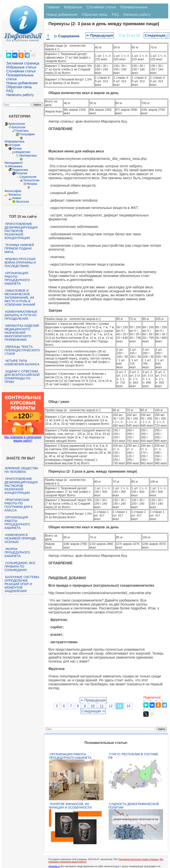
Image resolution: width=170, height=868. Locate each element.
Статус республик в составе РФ (133, 756)
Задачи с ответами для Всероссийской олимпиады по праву (22, 377)
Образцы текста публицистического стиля (22, 350)
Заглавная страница (23, 63)
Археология (17, 124)
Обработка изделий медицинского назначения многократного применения (22, 333)
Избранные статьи (21, 67)
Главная (53, 7)
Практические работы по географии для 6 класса (19, 505)
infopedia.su (54, 866)
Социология (28, 177)
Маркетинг (23, 152)
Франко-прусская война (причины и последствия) (20, 263)
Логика (17, 148)
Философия (13, 191)
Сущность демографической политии (134, 806)
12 (111, 706)
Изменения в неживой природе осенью (20, 538)
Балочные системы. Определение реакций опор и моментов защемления (22, 584)
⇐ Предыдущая (100, 35)
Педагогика (20, 170)
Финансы (15, 195)
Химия (17, 198)
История (14, 145)
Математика (28, 155)
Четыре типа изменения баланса (22, 363)
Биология (19, 127)
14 (128, 706)
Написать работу (20, 95)
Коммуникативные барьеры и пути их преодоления (21, 315)
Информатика (14, 141)
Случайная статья (21, 71)
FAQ (10, 91)
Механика (15, 166)
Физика (32, 184)
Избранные (73, 7)
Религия (22, 173)
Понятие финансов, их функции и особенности (70, 806)
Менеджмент (14, 163)
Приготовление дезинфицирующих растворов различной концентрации (21, 231)
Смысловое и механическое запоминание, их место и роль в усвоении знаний (20, 298)
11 (102, 706)
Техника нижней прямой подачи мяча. (19, 248)
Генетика (22, 131)
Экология (22, 202)
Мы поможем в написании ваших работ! (23, 439)
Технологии (31, 180)
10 (93, 706)
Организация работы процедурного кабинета (17, 278)
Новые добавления (22, 83)
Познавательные (134, 7)
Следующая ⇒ (93, 711)
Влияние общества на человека (21, 470)
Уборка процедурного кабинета (17, 552)
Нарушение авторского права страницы (139, 859)
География (27, 134)
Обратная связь (19, 87)
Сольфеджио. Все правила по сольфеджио (20, 566)
